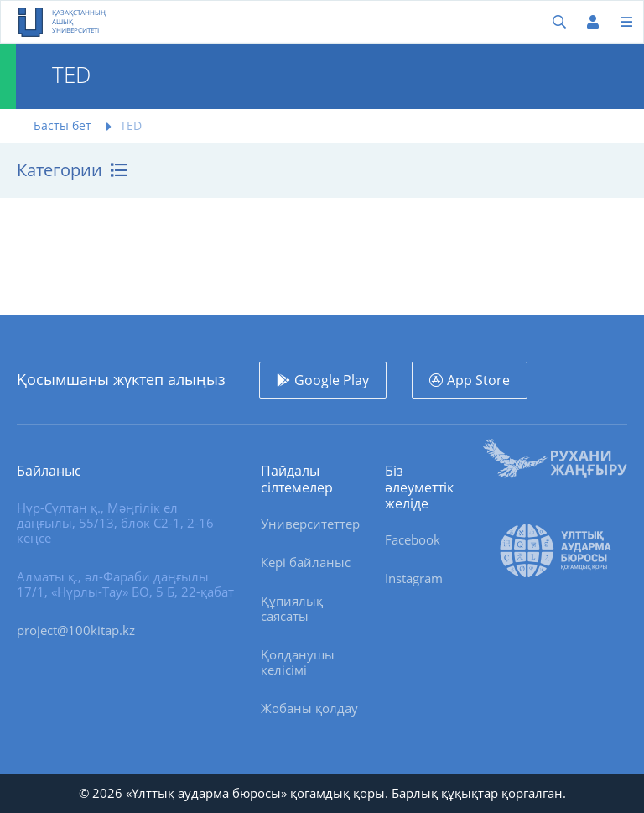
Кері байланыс (306, 562)
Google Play (332, 380)
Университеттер (310, 524)
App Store (478, 380)
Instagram (414, 578)
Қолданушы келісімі (298, 662)
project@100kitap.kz (76, 630)
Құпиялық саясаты (292, 608)
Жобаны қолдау (309, 708)
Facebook (413, 539)
